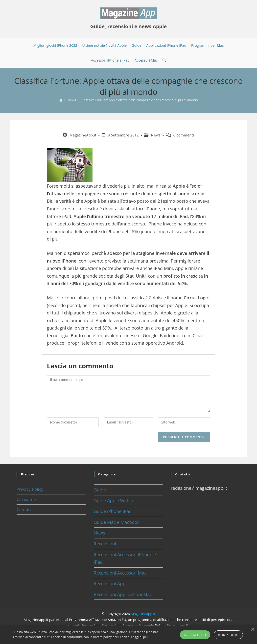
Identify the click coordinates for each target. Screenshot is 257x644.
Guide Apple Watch (114, 501)
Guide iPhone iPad (113, 511)
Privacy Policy (30, 489)
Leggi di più (139, 637)
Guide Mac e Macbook (117, 522)
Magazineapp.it (143, 614)
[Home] (61, 100)
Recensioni (105, 544)
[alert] (128, 635)
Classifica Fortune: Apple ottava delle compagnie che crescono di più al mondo (139, 100)
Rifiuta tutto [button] (228, 635)
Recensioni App (110, 583)
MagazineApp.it (83, 135)
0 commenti (184, 135)
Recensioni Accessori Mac (120, 573)
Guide (100, 490)
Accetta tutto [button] (195, 635)
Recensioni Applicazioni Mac (123, 594)
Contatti (24, 510)
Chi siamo (26, 499)
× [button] (253, 630)
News (156, 135)
